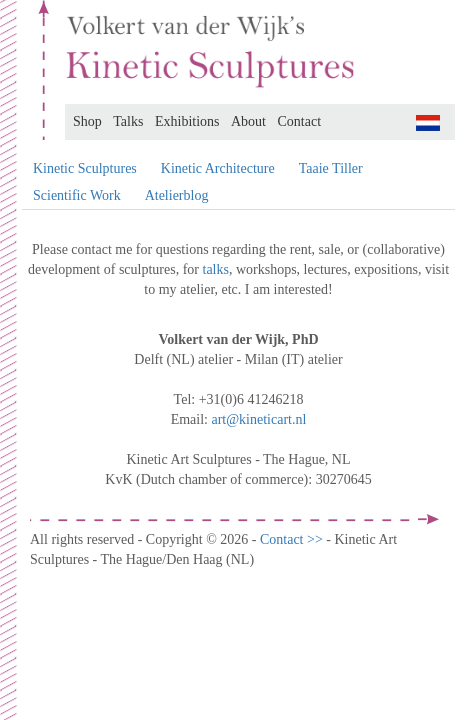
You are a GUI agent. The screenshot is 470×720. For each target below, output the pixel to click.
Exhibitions (187, 121)
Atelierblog (177, 195)
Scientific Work (77, 195)
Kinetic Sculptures (85, 168)
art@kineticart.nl (258, 419)
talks (216, 269)
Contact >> (293, 539)
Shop (87, 121)
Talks (128, 121)
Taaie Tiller (331, 168)
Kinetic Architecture (218, 168)
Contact (300, 121)
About (248, 121)
